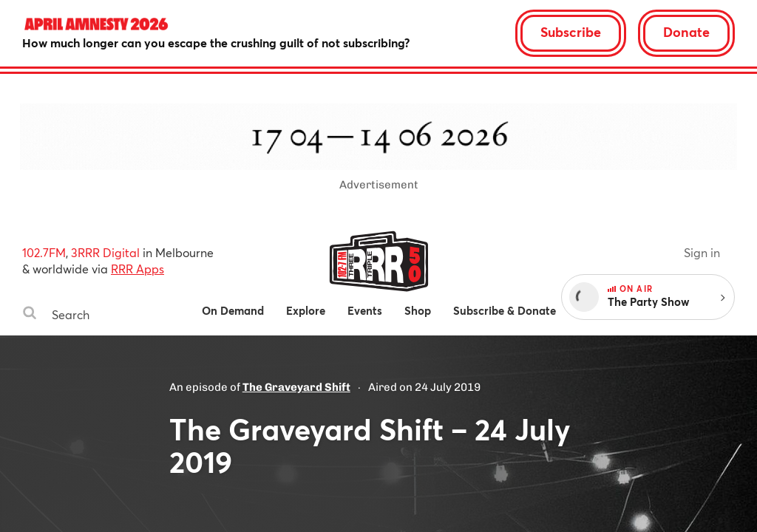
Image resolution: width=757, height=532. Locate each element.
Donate (686, 32)
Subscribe (571, 32)
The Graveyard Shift (296, 387)
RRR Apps (138, 269)
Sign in (702, 252)
